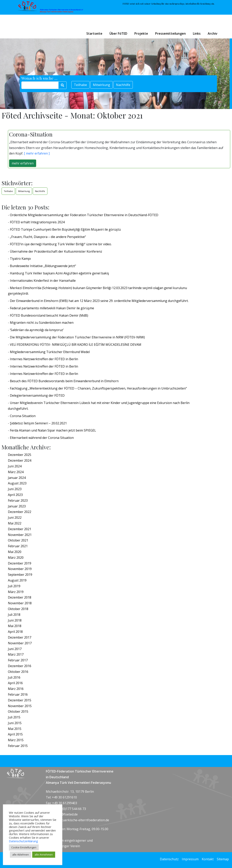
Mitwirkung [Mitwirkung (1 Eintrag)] (24, 191)
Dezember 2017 (20, 637)
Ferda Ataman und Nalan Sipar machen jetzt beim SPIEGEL (53, 430)
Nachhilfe (123, 85)
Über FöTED (118, 33)
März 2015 (16, 740)
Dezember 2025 (20, 455)
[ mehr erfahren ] (36, 153)
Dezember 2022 (20, 512)
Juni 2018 (15, 620)
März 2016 (16, 689)
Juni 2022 (15, 518)
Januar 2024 (17, 478)
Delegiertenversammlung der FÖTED (37, 395)
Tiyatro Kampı (20, 259)
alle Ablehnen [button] (21, 855)
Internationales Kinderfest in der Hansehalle (43, 281)
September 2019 (20, 575)
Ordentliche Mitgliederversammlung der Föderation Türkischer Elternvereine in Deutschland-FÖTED (84, 215)
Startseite (94, 33)
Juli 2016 (14, 677)
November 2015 (20, 706)
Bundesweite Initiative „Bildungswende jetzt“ (43, 266)
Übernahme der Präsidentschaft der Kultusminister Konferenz (56, 251)
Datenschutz (169, 859)
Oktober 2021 (18, 540)
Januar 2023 (17, 506)
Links (197, 33)
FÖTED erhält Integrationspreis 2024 (37, 222)
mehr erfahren (23, 163)
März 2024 (16, 472)
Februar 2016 (18, 694)
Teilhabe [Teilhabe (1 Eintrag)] (8, 191)
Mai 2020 (15, 552)
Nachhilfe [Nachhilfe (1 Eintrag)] (40, 191)
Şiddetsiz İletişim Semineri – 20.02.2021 (38, 423)
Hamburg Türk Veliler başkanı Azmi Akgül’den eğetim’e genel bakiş (59, 273)
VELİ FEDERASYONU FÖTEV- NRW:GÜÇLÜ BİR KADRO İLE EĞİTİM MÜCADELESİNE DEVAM (76, 345)
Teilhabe (80, 85)
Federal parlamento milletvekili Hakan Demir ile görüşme (52, 308)
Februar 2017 (18, 660)
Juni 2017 (15, 649)
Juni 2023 (15, 489)
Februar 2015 (18, 746)
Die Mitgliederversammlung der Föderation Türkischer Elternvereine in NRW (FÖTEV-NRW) (77, 337)
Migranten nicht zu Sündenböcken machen (42, 323)
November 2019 (20, 569)
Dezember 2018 (20, 597)
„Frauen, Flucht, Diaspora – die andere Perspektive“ (48, 237)
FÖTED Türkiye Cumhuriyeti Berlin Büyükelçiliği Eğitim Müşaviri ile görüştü (65, 229)
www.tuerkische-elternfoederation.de (82, 820)
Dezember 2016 (20, 666)
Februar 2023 (18, 500)
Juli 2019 (14, 586)
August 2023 (17, 483)
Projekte (141, 33)
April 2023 (15, 495)
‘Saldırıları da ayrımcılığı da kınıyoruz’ (37, 330)
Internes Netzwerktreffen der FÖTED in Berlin (44, 359)
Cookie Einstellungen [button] (24, 847)
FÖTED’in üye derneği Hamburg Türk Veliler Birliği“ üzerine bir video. (61, 244)
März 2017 (16, 654)
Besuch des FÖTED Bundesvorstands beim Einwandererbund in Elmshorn (64, 381)
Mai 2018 (15, 626)
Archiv (213, 33)
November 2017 (20, 643)
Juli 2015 (14, 717)
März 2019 (16, 592)
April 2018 (15, 632)
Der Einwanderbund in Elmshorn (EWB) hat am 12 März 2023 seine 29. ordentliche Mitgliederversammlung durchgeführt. (99, 301)
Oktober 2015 (18, 711)
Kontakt (208, 859)
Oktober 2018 (18, 609)
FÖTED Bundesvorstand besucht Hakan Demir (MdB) (49, 315)
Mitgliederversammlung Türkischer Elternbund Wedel (50, 352)
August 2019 (17, 580)
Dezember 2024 (20, 460)
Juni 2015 (15, 723)
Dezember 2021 (20, 529)
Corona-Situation (23, 416)
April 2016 (15, 683)
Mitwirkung (101, 85)
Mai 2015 (15, 729)
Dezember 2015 (20, 700)
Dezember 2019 (20, 563)
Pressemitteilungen (170, 33)
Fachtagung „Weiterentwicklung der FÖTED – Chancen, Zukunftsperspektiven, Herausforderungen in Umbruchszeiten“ (98, 388)
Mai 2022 (15, 523)
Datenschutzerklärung (23, 841)
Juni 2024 (15, 466)
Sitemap (223, 859)
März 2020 (16, 558)
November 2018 (20, 603)
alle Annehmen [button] (44, 855)
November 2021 (20, 535)
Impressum (190, 859)
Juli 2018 (14, 615)
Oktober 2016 (18, 672)
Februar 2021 (18, 546)
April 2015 (15, 734)
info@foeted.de (66, 814)
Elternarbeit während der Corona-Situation (42, 438)
